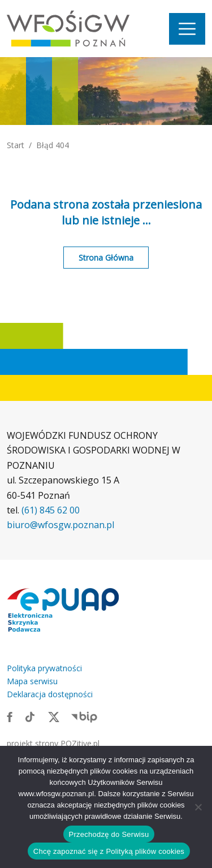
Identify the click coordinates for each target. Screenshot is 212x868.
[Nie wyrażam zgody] (198, 807)
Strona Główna (106, 258)
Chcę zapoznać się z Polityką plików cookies (109, 851)
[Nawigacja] (187, 29)
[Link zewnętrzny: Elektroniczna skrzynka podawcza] (63, 610)
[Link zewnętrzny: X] (54, 716)
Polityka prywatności (44, 668)
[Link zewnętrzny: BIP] (84, 716)
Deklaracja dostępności (50, 694)
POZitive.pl (80, 743)
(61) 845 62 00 (51, 510)
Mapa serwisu (32, 681)
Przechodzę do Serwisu (109, 834)
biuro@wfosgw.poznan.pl (60, 525)
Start (16, 145)
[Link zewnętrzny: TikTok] (30, 716)
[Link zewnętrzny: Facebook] (10, 716)
